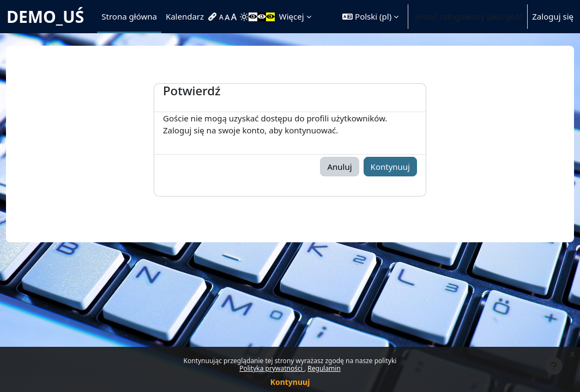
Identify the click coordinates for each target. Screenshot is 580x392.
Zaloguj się (553, 16)
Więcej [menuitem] (292, 16)
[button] (370, 17)
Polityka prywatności (272, 368)
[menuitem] (214, 17)
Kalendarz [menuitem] (185, 16)
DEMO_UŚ (45, 17)
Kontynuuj (290, 382)
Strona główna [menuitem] (129, 16)
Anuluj (339, 167)
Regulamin (324, 368)
